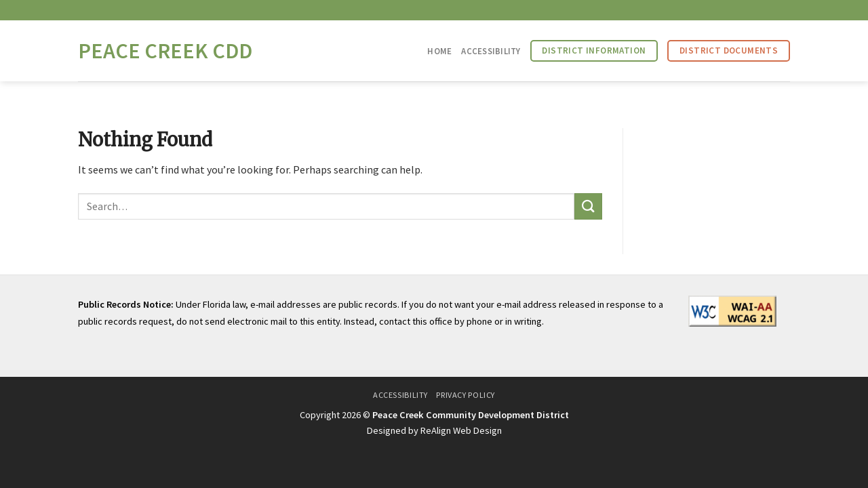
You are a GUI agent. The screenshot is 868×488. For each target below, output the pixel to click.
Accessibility (491, 51)
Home (439, 51)
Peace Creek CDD (165, 51)
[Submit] (588, 206)
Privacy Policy (466, 395)
